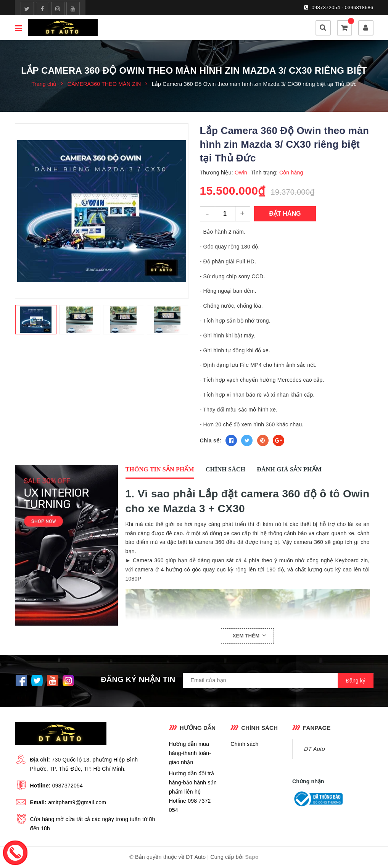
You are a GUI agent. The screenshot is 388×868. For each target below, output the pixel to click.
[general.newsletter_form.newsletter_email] (278, 681)
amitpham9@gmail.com (77, 802)
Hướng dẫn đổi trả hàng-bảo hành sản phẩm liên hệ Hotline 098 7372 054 (193, 792)
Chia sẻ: (211, 440)
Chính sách (244, 744)
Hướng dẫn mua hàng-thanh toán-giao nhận (190, 753)
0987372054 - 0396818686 (343, 7)
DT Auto (315, 749)
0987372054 (68, 786)
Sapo (252, 857)
